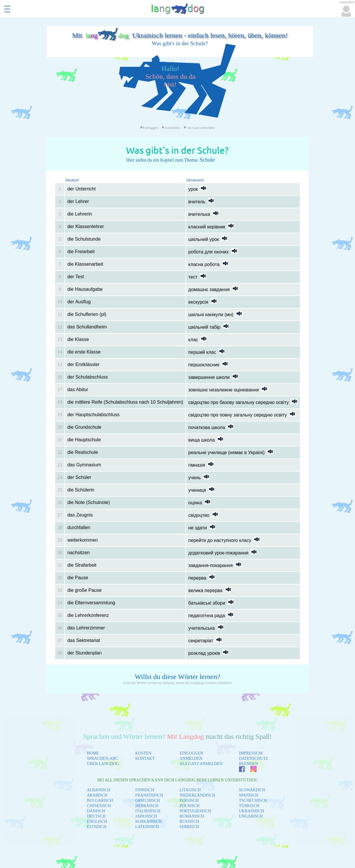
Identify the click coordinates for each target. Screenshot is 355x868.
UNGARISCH (251, 816)
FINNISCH (145, 790)
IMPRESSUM (251, 753)
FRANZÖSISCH (149, 795)
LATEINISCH (147, 827)
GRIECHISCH (148, 800)
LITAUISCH (190, 790)
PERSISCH (189, 800)
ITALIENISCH (148, 811)
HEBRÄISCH (147, 806)
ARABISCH (97, 795)
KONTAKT (145, 758)
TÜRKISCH (249, 806)
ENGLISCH (97, 821)
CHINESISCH (99, 806)
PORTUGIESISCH (195, 811)
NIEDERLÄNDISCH (197, 795)
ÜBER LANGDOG (103, 764)
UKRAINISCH (251, 811)
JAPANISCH (146, 816)
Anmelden (171, 128)
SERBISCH (189, 827)
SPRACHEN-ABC (103, 758)
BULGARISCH (100, 800)
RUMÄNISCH (192, 816)
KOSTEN (143, 753)
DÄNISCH (96, 811)
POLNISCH (189, 806)
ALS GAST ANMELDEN (201, 764)
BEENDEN (248, 764)
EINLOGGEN (191, 753)
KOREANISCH (148, 821)
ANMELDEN (191, 758)
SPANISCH (249, 795)
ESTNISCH (97, 827)
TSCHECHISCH (253, 800)
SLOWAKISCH (252, 790)
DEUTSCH (96, 816)
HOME (93, 753)
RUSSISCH (189, 821)
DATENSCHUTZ (253, 758)
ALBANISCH (99, 790)
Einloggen (149, 128)
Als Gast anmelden (199, 128)
